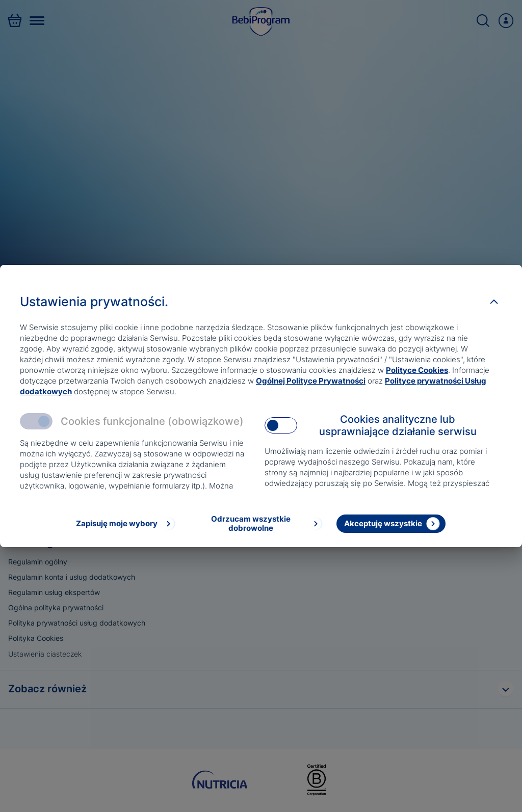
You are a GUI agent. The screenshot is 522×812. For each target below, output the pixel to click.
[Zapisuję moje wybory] (125, 524)
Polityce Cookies (417, 370)
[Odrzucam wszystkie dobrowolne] (259, 524)
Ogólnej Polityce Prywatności (311, 381)
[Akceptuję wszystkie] (391, 524)
